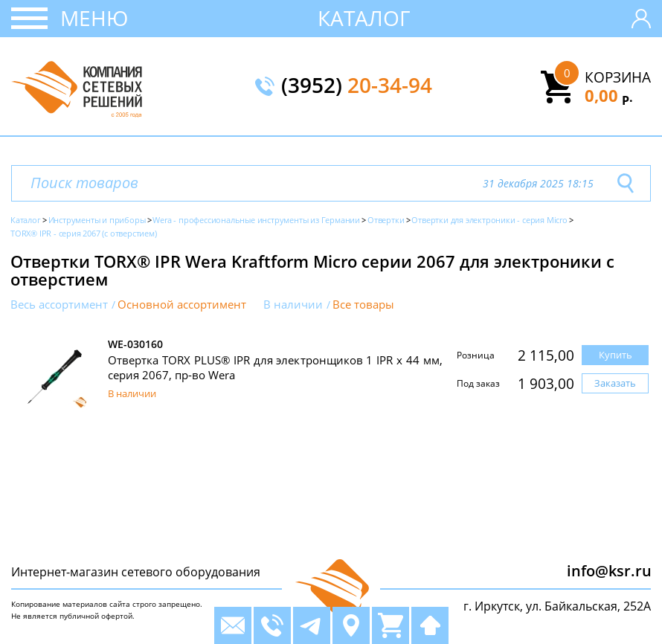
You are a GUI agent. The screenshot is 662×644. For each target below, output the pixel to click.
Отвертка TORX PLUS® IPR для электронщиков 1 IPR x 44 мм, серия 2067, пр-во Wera (275, 367)
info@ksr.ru (609, 571)
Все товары (363, 305)
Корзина (618, 77)
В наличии (293, 305)
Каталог (364, 18)
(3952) (357, 86)
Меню (94, 18)
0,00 (609, 95)
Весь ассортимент (59, 305)
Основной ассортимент (182, 305)
